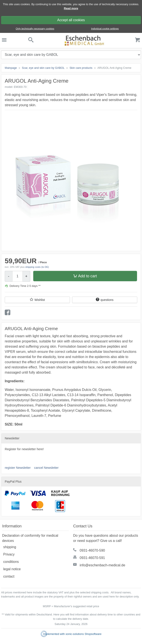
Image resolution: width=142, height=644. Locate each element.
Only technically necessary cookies (35, 29)
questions (107, 300)
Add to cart (88, 276)
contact (9, 576)
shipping (10, 547)
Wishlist (40, 300)
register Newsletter (18, 468)
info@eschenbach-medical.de (102, 565)
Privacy (9, 554)
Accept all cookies (71, 20)
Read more (71, 8)
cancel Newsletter (46, 468)
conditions (11, 562)
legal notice (12, 569)
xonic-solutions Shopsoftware (84, 634)
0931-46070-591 (92, 558)
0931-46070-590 (92, 550)
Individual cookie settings (105, 29)
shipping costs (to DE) (37, 267)
